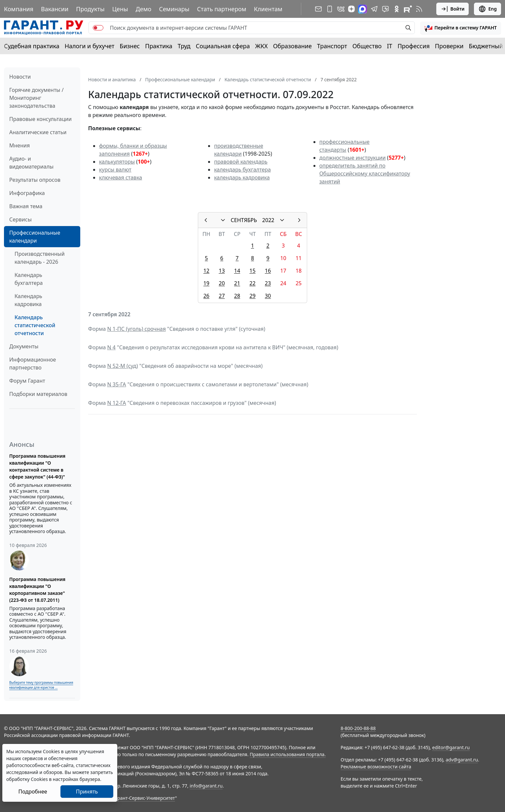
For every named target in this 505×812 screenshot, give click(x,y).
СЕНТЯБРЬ (244, 220)
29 (252, 296)
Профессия (414, 46)
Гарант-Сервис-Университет (144, 798)
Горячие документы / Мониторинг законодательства (36, 98)
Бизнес (130, 46)
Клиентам (268, 9)
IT (390, 46)
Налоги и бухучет (90, 46)
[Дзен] (351, 9)
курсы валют (115, 170)
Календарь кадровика (28, 300)
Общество (367, 46)
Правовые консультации (40, 119)
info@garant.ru (206, 786)
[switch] (98, 28)
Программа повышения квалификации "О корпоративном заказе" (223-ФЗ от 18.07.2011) (37, 590)
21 (237, 283)
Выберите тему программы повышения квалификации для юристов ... (41, 685)
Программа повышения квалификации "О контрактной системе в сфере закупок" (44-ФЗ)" (37, 466)
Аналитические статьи (38, 132)
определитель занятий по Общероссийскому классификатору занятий (365, 174)
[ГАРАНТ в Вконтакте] (341, 9)
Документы (24, 346)
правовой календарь (241, 162)
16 (268, 271)
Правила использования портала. (288, 754)
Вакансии (55, 9)
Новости (20, 77)
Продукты (90, 9)
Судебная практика (32, 46)
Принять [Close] (87, 792)
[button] (461, 28)
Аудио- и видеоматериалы (31, 163)
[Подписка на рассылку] (318, 9)
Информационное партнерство (33, 364)
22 (252, 283)
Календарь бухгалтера (29, 279)
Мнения (19, 145)
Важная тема (26, 206)
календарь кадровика (242, 177)
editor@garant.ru (451, 747)
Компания (19, 9)
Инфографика (27, 193)
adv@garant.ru (462, 760)
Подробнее (33, 792)
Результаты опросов (35, 180)
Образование (292, 46)
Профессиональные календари (35, 237)
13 (222, 271)
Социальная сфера (223, 46)
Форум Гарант (27, 381)
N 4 (111, 347)
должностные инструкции (353, 158)
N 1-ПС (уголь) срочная (136, 329)
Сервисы (20, 219)
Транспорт (332, 46)
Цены (120, 9)
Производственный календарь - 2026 (40, 258)
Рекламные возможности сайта (376, 767)
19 (206, 283)
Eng (487, 9)
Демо (144, 9)
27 (222, 296)
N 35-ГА (116, 384)
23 (268, 283)
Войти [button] (453, 9)
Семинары (174, 9)
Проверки (449, 46)
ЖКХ (262, 46)
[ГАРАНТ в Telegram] (374, 9)
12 (206, 271)
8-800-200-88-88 (358, 728)
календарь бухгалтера (242, 170)
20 (222, 283)
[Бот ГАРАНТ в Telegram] (385, 9)
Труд (184, 46)
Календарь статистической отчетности (35, 325)
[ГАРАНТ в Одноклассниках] (397, 9)
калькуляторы (117, 162)
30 (268, 296)
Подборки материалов (38, 394)
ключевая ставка (121, 177)
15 (252, 271)
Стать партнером (222, 9)
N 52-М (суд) (122, 366)
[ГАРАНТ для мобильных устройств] (330, 9)
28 (237, 296)
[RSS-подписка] (419, 9)
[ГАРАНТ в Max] (362, 9)
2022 (268, 220)
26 (206, 296)
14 (237, 271)
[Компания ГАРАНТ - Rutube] (408, 9)
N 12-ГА (116, 403)
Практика (159, 46)
